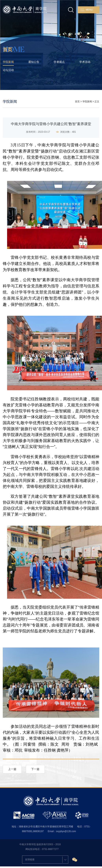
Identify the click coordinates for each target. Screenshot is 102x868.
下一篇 (35, 769)
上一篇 (12, 769)
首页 (77, 102)
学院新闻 (87, 102)
